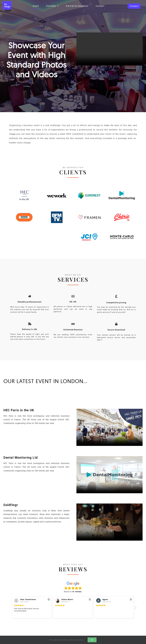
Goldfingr (11, 505)
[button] (134, 6)
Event (36, 6)
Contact (100, 6)
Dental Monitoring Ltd (21, 458)
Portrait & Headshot (77, 6)
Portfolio (52, 6)
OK (92, 640)
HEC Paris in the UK (19, 410)
